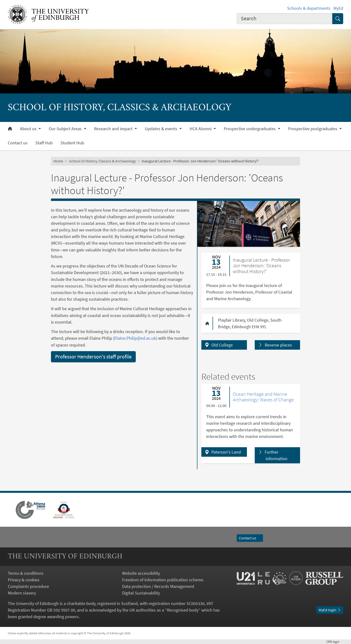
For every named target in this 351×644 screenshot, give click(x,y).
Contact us (18, 143)
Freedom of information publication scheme (163, 580)
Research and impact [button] (114, 129)
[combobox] (285, 19)
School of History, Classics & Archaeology (102, 161)
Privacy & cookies (24, 580)
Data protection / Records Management (158, 586)
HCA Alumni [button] (201, 129)
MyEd (338, 8)
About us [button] (29, 129)
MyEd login (330, 610)
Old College (222, 345)
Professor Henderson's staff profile (93, 357)
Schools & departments (309, 8)
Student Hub (72, 143)
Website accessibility (141, 573)
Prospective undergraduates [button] (250, 129)
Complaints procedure (28, 586)
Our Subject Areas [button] (66, 129)
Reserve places (278, 345)
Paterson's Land (226, 452)
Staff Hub (44, 143)
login (335, 642)
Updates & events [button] (161, 129)
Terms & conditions (26, 573)
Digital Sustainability (141, 593)
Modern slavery (22, 593)
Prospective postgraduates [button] (313, 129)
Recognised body (183, 610)
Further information (276, 455)
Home (58, 161)
